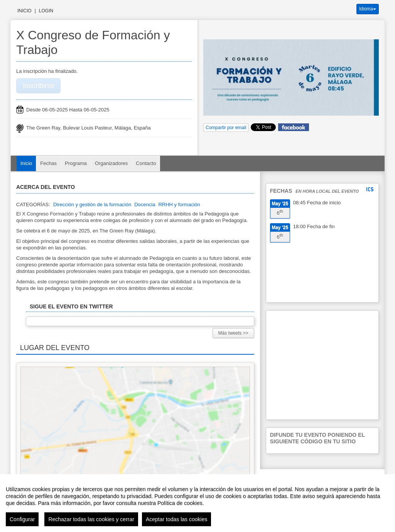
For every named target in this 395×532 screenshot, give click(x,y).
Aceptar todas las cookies (177, 519)
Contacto (146, 163)
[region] (197, 503)
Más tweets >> (233, 333)
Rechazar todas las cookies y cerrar (91, 519)
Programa (76, 163)
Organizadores (111, 163)
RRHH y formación (179, 205)
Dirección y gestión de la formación (92, 205)
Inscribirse (39, 86)
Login (46, 11)
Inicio (24, 11)
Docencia (145, 205)
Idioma (368, 9)
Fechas (48, 163)
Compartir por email (226, 128)
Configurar (22, 519)
